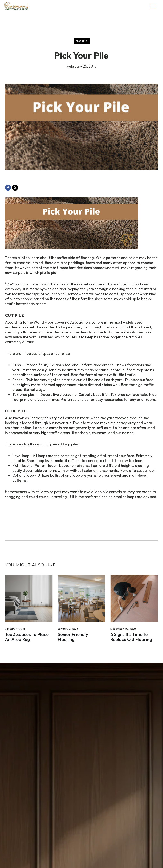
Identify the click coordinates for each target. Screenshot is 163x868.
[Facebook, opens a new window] (8, 188)
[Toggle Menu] (153, 6)
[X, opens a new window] (15, 188)
